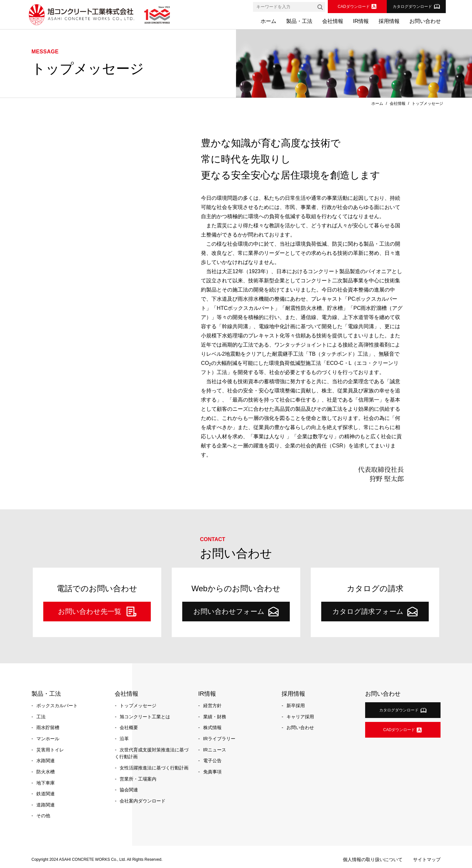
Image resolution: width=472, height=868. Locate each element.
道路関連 (46, 805)
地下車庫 (46, 783)
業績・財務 (215, 717)
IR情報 (361, 21)
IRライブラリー (219, 739)
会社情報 (333, 21)
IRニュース (215, 750)
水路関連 (46, 761)
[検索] (320, 7)
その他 (43, 816)
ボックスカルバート (57, 706)
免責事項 (212, 772)
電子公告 (212, 761)
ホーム (268, 21)
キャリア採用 (300, 717)
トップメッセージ (138, 706)
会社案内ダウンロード (143, 801)
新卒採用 (296, 706)
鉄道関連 (46, 794)
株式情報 (212, 727)
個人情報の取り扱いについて (373, 859)
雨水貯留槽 (48, 727)
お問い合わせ (425, 21)
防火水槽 (46, 772)
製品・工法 (299, 21)
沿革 (124, 739)
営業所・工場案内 (138, 779)
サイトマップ (427, 859)
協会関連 (129, 790)
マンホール (48, 739)
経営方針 (212, 706)
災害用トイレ (50, 750)
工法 (41, 717)
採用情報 (389, 21)
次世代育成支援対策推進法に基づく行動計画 (152, 753)
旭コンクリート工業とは (145, 717)
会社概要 (129, 727)
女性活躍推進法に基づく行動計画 (154, 768)
